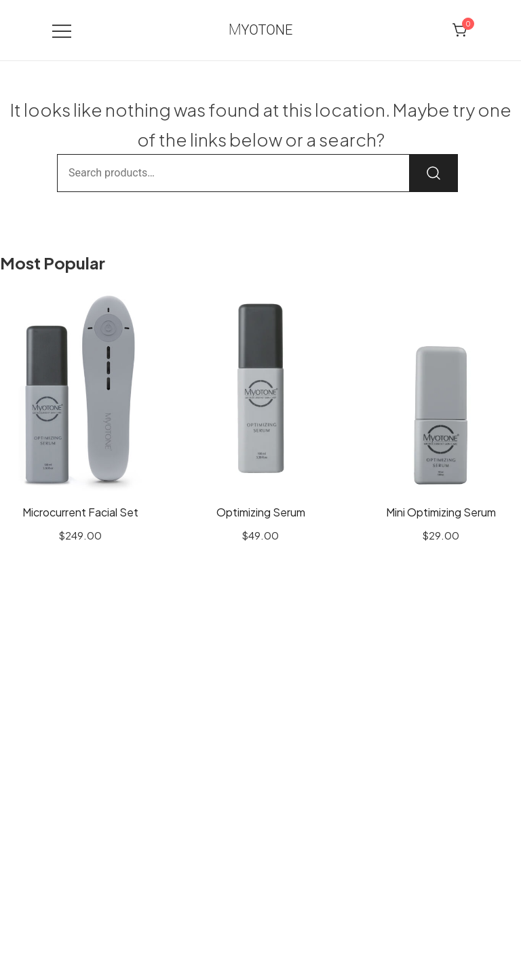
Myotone (261, 30)
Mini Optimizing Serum (441, 512)
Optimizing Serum (261, 512)
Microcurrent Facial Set (80, 512)
